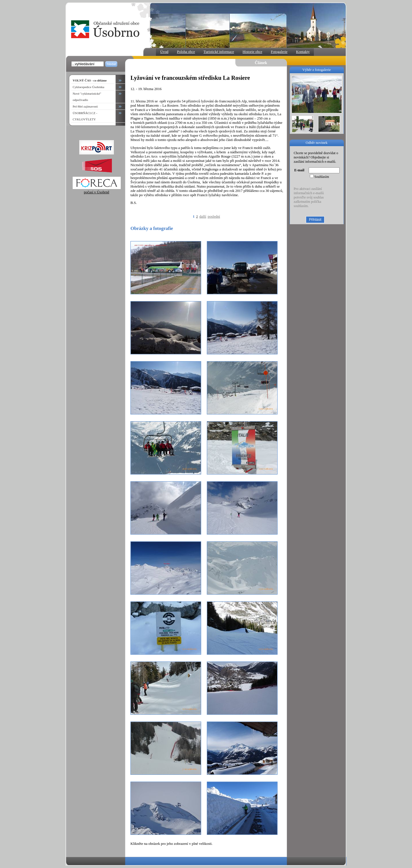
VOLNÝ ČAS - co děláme (90, 80)
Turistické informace (219, 52)
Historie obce (252, 52)
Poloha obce (186, 52)
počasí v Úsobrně (97, 190)
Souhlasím (322, 177)
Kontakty (303, 52)
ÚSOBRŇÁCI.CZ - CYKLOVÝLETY (85, 116)
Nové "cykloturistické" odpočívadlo (87, 97)
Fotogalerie (279, 52)
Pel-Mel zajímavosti (85, 106)
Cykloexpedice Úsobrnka (88, 87)
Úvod (164, 52)
